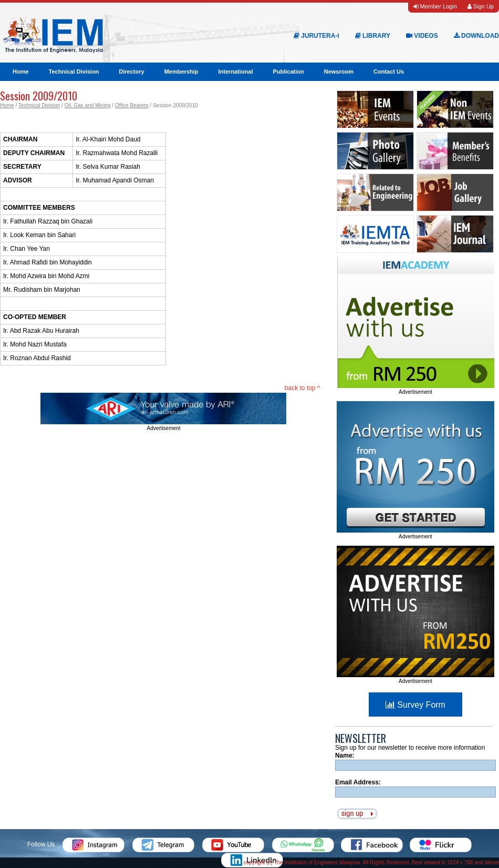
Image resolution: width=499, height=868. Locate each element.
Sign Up (481, 6)
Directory (131, 72)
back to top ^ (303, 388)
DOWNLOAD (476, 36)
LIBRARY (373, 36)
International (235, 72)
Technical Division (74, 72)
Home (21, 72)
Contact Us (389, 72)
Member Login (435, 6)
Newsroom (339, 72)
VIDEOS (422, 36)
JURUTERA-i (316, 36)
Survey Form (415, 705)
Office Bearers (132, 105)
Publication (288, 72)
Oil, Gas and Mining (88, 105)
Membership (181, 72)
